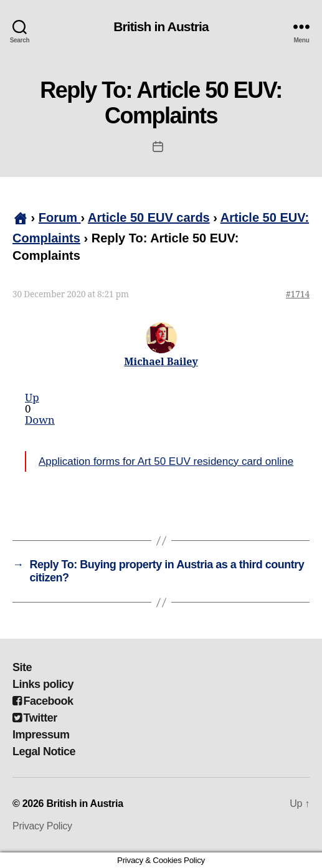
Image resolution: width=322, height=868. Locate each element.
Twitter (35, 718)
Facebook (43, 701)
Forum (60, 217)
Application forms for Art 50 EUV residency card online (166, 461)
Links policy (43, 684)
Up (32, 398)
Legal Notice (44, 751)
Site (22, 667)
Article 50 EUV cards (149, 217)
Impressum (41, 735)
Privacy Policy (42, 826)
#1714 (298, 294)
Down (40, 420)
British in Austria (161, 26)
